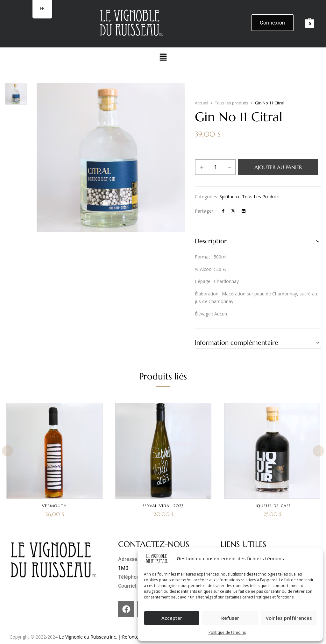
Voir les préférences (289, 618)
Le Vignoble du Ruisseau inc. (88, 637)
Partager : (205, 211)
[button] (163, 57)
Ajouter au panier (278, 167)
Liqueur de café (272, 506)
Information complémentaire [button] (237, 343)
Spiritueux (229, 197)
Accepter (172, 618)
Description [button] (211, 241)
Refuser (230, 618)
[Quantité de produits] (215, 167)
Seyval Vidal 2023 (163, 506)
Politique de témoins (227, 632)
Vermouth (54, 506)
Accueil (202, 103)
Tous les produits (232, 103)
